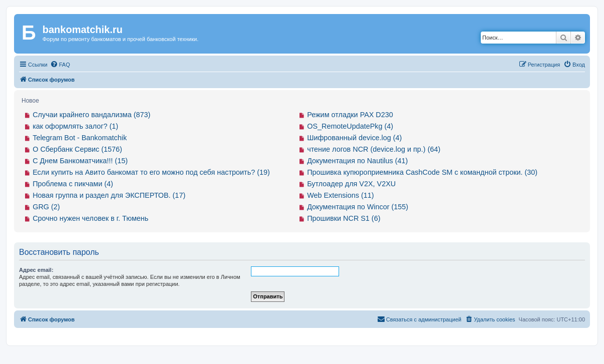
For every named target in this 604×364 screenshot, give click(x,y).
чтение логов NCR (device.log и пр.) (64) (374, 149)
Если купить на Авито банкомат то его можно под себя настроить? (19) (151, 172)
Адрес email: (36, 270)
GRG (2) (46, 207)
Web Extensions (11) (340, 195)
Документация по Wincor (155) (358, 207)
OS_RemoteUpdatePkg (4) (350, 126)
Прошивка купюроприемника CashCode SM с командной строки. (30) (422, 172)
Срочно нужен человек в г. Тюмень (90, 218)
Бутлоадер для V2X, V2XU (351, 184)
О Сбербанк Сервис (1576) (77, 149)
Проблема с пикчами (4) (73, 184)
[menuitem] (60, 65)
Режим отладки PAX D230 (350, 115)
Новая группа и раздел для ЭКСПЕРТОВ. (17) (109, 195)
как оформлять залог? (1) (75, 126)
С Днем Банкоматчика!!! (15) (80, 161)
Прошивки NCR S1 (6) (344, 218)
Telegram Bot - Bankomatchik (80, 138)
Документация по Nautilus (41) (357, 161)
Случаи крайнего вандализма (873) (91, 115)
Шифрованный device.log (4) (354, 138)
